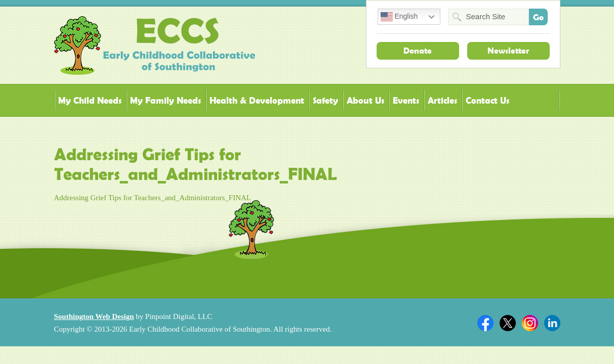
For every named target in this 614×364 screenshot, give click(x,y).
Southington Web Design (94, 316)
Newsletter (508, 51)
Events (406, 100)
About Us (365, 100)
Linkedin (552, 323)
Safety (325, 100)
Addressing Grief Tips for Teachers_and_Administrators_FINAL (153, 198)
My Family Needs (166, 100)
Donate (418, 51)
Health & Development (257, 100)
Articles (442, 100)
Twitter (508, 323)
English (399, 17)
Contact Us (487, 100)
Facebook (485, 323)
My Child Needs (90, 100)
